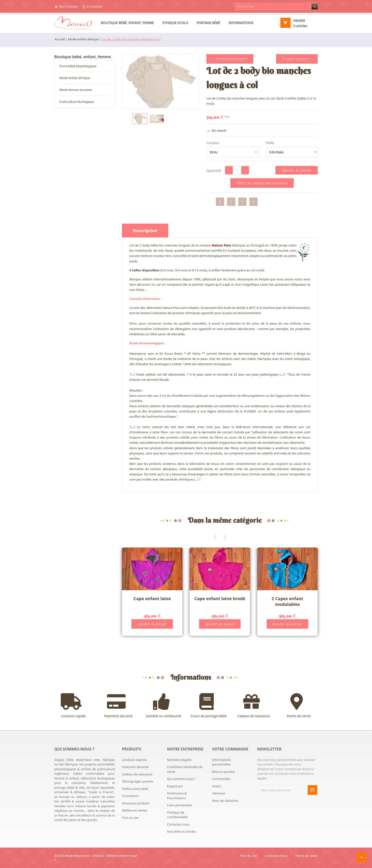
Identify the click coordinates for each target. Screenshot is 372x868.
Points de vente (299, 706)
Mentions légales (179, 760)
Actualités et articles (181, 831)
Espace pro (175, 786)
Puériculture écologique (77, 102)
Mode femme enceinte (76, 90)
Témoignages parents (138, 781)
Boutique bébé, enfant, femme (127, 23)
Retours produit (223, 772)
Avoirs (217, 786)
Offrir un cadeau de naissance (262, 183)
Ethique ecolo (175, 23)
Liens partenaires (179, 805)
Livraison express (134, 760)
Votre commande (230, 749)
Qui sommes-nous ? (181, 779)
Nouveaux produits (136, 803)
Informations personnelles (222, 762)
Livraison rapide (73, 706)
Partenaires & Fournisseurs (177, 796)
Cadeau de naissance (254, 706)
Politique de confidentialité (177, 815)
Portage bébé (208, 23)
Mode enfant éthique (74, 78)
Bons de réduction (225, 801)
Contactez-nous (178, 824)
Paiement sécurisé (118, 706)
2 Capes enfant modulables (287, 601)
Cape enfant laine (152, 599)
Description (145, 231)
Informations (241, 23)
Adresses (219, 793)
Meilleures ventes (135, 810)
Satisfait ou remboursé (163, 706)
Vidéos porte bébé (135, 789)
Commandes (221, 779)
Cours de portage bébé (209, 706)
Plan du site (130, 818)
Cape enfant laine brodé (220, 599)
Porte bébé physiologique (78, 66)
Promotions (130, 796)
